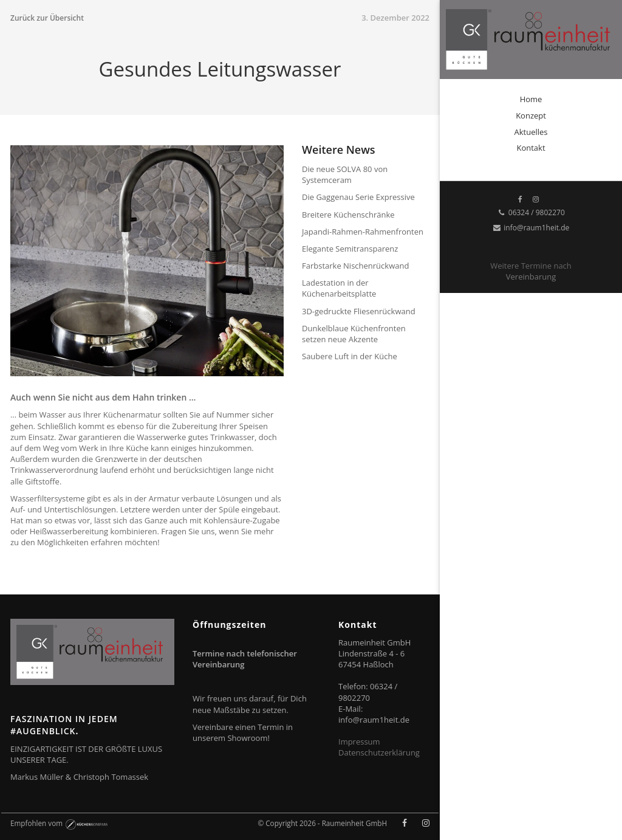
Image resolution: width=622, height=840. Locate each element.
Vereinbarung (531, 277)
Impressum (359, 742)
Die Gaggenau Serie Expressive (358, 197)
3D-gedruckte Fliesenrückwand (359, 311)
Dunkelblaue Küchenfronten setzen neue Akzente (354, 334)
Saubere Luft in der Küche (350, 356)
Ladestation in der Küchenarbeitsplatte (339, 288)
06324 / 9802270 (531, 212)
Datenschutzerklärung (379, 752)
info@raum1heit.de (531, 228)
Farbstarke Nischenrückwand (355, 266)
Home (531, 99)
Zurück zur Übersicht (47, 18)
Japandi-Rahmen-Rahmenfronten (363, 232)
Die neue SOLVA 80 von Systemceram (345, 174)
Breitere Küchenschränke (348, 215)
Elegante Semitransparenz (350, 249)
